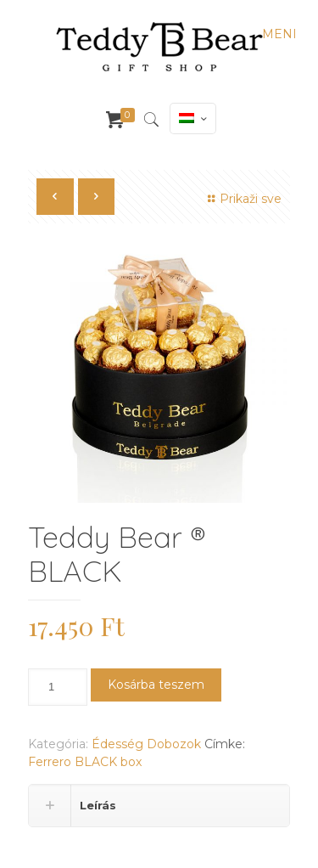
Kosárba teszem (156, 685)
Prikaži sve (242, 199)
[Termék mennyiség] (58, 687)
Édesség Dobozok (146, 744)
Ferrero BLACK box (85, 762)
